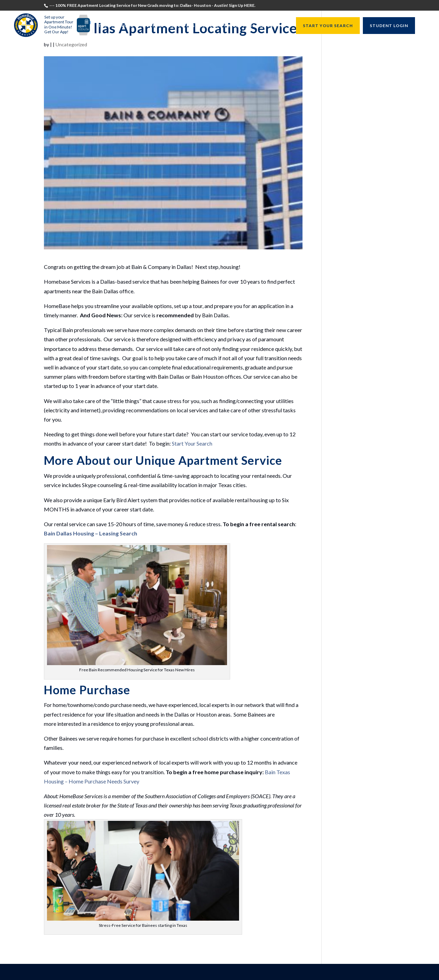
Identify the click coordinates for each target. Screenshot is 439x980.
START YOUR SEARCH (328, 26)
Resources (272, 26)
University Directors (227, 26)
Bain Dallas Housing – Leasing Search (91, 533)
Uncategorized (71, 44)
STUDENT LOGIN (389, 26)
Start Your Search (192, 443)
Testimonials (116, 26)
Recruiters (180, 26)
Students (150, 26)
